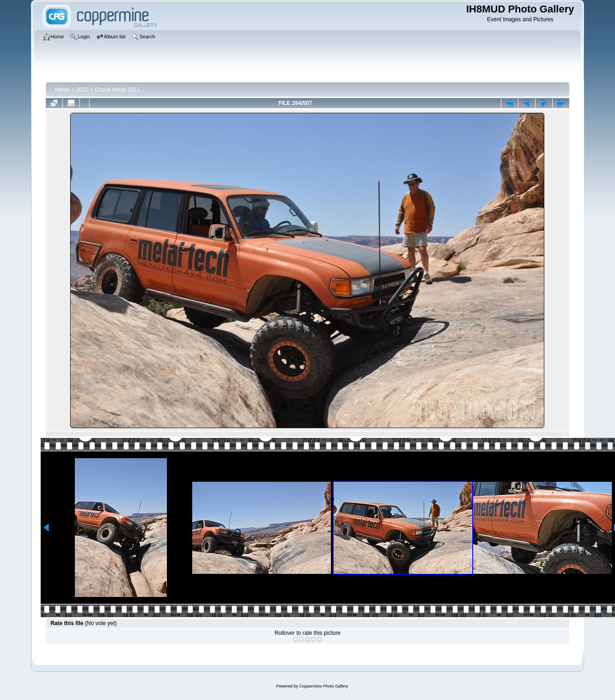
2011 (82, 90)
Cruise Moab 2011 (117, 90)
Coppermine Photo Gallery (323, 686)
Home (62, 90)
